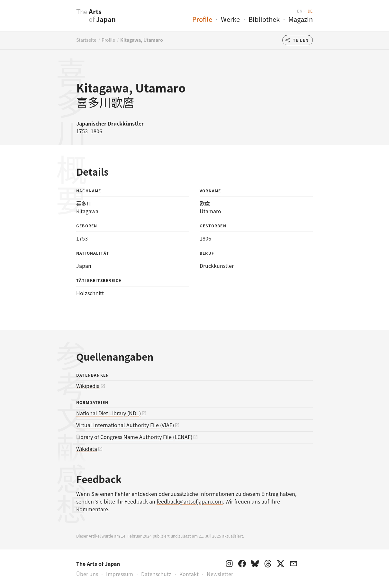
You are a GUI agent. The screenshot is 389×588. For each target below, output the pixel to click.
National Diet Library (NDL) (109, 413)
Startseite (86, 40)
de (310, 11)
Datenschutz (156, 574)
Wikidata (87, 449)
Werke (230, 19)
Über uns (87, 574)
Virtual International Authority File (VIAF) (125, 425)
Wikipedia (88, 386)
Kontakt (189, 574)
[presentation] (63, 19)
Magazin (301, 19)
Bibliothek (264, 19)
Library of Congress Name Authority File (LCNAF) (134, 437)
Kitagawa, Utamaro (142, 40)
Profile (202, 19)
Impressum (120, 574)
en (300, 11)
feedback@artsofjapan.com (190, 501)
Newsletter (220, 574)
